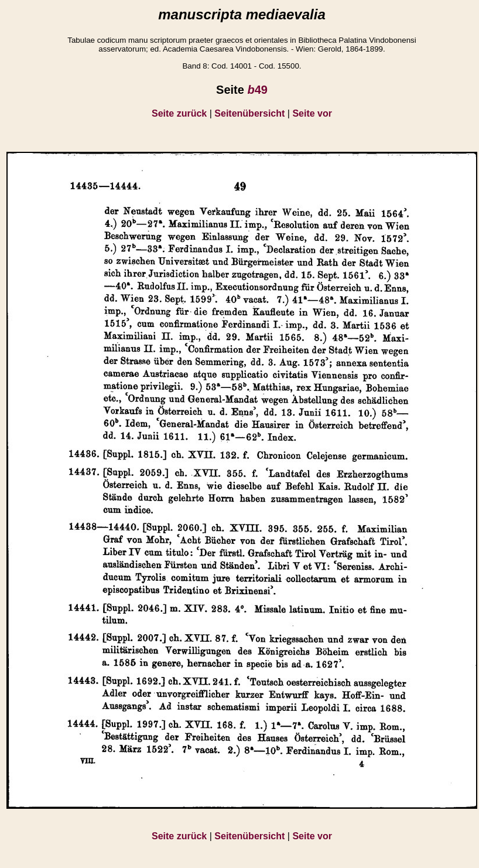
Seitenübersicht (249, 113)
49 (257, 90)
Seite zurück (179, 113)
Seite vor (312, 113)
